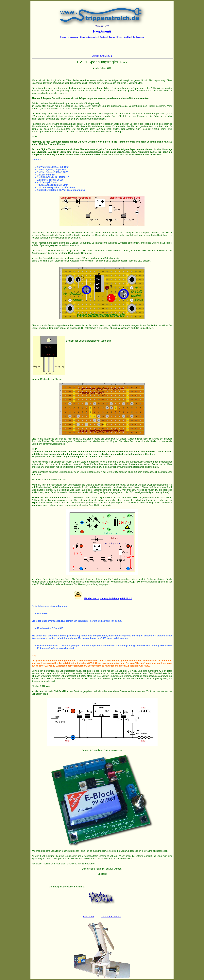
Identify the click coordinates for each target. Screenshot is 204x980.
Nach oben (88, 917)
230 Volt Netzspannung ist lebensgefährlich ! (108, 598)
